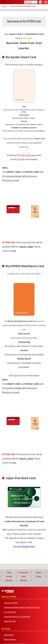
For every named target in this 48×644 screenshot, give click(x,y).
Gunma (39, 572)
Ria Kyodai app (29, 155)
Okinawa (24, 580)
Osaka (39, 576)
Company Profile (11, 603)
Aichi (24, 576)
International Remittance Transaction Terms (22, 607)
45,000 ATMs (23, 118)
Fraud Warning (10, 621)
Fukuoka (9, 580)
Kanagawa (24, 572)
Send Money (9, 635)
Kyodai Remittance (8, 591)
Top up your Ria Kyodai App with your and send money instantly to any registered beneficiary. (24, 143)
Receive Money (10, 639)
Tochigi (9, 576)
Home (4, 6)
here (19, 159)
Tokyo (9, 572)
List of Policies (10, 612)
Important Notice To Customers (17, 616)
